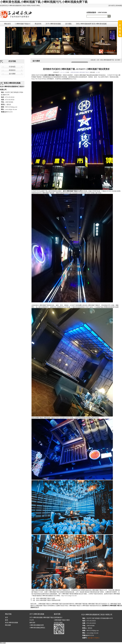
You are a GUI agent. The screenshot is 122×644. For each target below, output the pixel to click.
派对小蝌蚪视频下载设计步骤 (45, 598)
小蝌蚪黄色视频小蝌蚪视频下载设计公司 (47, 590)
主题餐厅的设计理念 (62, 606)
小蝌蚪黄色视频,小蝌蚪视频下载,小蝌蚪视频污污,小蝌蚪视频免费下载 (44, 2)
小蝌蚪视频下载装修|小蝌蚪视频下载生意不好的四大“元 (92, 604)
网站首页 (8, 24)
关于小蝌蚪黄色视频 (53, 24)
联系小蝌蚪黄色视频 (99, 24)
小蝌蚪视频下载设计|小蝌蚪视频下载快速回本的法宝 (85, 606)
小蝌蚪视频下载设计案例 (62, 620)
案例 (7, 620)
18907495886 (102, 12)
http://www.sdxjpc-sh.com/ (69, 596)
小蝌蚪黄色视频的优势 (37, 625)
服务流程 (32, 623)
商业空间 (38, 24)
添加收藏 (119, 6)
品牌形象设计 (58, 617)
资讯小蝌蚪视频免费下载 (84, 24)
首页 (7, 617)
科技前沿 (12, 70)
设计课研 (12, 74)
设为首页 (112, 6)
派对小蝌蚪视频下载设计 (52, 75)
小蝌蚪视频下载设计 (23, 24)
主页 (98, 60)
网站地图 (8, 625)
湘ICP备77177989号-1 (94, 638)
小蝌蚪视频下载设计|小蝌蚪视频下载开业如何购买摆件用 (56, 604)
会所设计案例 (58, 623)
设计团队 (69, 24)
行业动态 (12, 67)
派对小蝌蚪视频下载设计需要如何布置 (48, 600)
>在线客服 (120, 29)
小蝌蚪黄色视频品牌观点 (37, 628)
